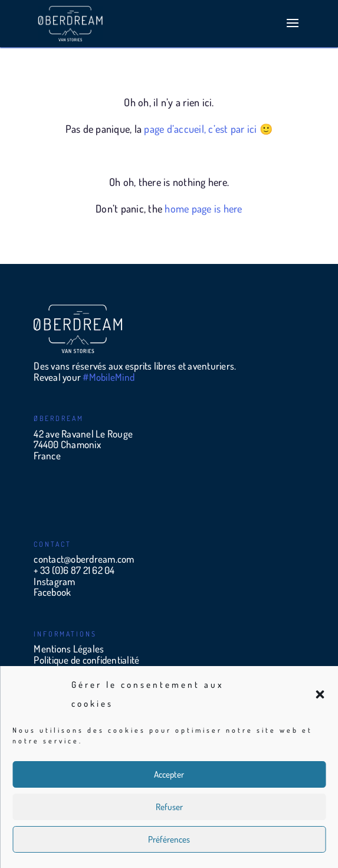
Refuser (169, 807)
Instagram (54, 581)
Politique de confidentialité (86, 660)
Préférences (169, 839)
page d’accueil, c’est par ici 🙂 (208, 129)
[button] (320, 694)
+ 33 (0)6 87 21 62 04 (74, 570)
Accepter (169, 774)
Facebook (52, 592)
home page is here (203, 208)
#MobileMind (109, 377)
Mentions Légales (69, 649)
